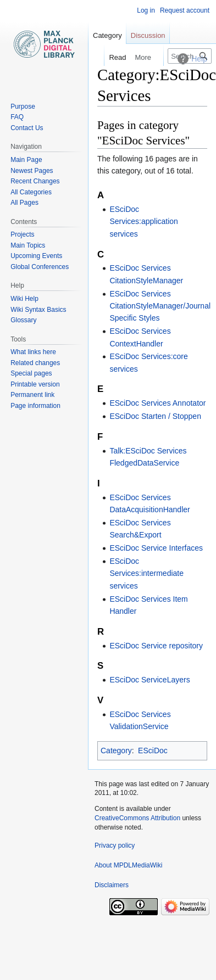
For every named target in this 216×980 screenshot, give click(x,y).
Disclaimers (112, 885)
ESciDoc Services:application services (144, 222)
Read (112, 57)
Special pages (31, 373)
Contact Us (27, 128)
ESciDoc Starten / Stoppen (155, 416)
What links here (33, 352)
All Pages (24, 203)
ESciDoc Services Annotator (157, 403)
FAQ (17, 117)
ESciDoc (153, 751)
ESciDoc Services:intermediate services (146, 573)
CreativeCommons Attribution (137, 818)
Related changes (35, 363)
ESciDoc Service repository (156, 646)
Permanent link (32, 395)
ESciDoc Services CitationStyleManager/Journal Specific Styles (160, 306)
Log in (146, 10)
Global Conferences (40, 267)
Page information (35, 406)
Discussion (148, 35)
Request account (185, 10)
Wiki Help (24, 299)
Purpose (23, 107)
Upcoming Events (36, 256)
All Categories (31, 192)
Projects (22, 234)
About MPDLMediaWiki (128, 865)
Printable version (35, 384)
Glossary (23, 320)
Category (116, 751)
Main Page (26, 160)
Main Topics (28, 245)
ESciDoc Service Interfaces (156, 548)
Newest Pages (32, 171)
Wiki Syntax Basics (38, 310)
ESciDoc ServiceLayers (149, 680)
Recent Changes (35, 181)
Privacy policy (115, 845)
